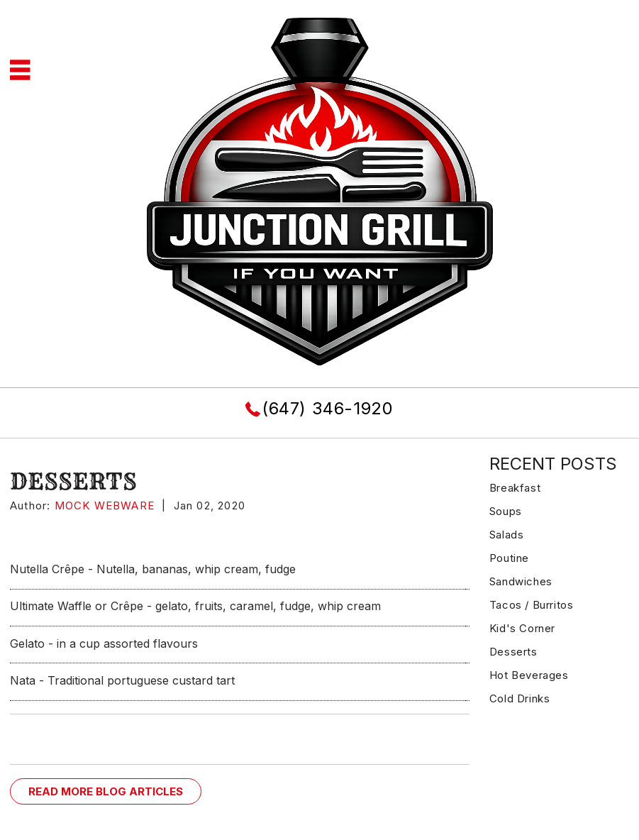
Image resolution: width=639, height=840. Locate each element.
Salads (507, 535)
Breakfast (515, 488)
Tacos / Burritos (532, 605)
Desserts (513, 652)
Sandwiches (521, 581)
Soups (506, 511)
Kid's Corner (522, 628)
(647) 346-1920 (327, 408)
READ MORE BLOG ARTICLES (106, 791)
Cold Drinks (520, 698)
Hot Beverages (529, 675)
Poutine (509, 558)
